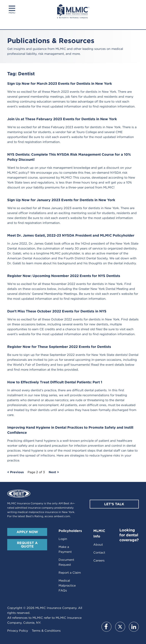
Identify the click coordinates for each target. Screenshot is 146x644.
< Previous (15, 472)
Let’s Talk (114, 504)
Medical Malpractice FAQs (67, 586)
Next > (54, 472)
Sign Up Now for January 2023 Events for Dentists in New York (61, 200)
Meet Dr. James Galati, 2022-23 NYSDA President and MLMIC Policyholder (71, 235)
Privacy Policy (18, 631)
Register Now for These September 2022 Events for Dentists (59, 347)
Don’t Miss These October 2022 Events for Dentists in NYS (57, 311)
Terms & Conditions (46, 631)
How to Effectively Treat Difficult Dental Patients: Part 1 (55, 382)
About (98, 545)
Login (63, 539)
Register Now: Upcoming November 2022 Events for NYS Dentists (64, 276)
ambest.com (62, 516)
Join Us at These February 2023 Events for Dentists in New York (62, 119)
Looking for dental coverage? (129, 535)
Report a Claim (70, 573)
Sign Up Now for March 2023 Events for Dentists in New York (60, 84)
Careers (99, 560)
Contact (99, 553)
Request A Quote (27, 545)
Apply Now (27, 532)
